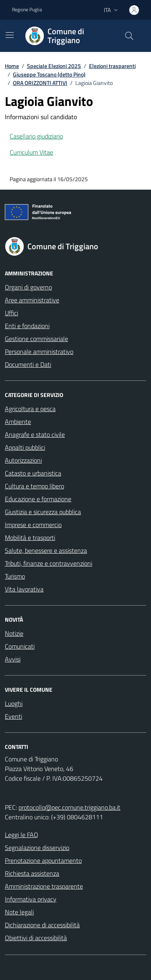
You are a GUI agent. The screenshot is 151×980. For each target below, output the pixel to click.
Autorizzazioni (23, 460)
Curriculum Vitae (31, 152)
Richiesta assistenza (32, 873)
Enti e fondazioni (27, 326)
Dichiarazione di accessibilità (42, 925)
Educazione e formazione (38, 499)
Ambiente (18, 422)
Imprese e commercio (33, 525)
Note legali (19, 912)
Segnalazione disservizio (37, 848)
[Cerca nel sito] (129, 36)
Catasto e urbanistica (33, 473)
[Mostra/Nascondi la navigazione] (10, 35)
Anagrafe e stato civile (35, 434)
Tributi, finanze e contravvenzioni (49, 563)
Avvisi (13, 659)
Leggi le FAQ (22, 835)
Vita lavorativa (24, 589)
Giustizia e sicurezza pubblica (43, 512)
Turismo (15, 576)
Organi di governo (28, 287)
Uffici (11, 313)
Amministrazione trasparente (44, 886)
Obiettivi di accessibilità (36, 938)
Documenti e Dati (28, 364)
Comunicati (20, 646)
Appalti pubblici (25, 447)
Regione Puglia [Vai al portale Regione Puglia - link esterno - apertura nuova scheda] (27, 10)
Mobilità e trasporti (30, 538)
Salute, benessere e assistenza (46, 550)
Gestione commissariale (36, 339)
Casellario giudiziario (36, 136)
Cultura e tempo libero (34, 486)
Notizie (14, 633)
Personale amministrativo (39, 351)
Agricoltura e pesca (30, 409)
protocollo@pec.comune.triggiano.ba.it (69, 807)
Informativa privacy (31, 899)
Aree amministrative (32, 300)
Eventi (13, 716)
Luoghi (14, 703)
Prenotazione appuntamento (43, 860)
